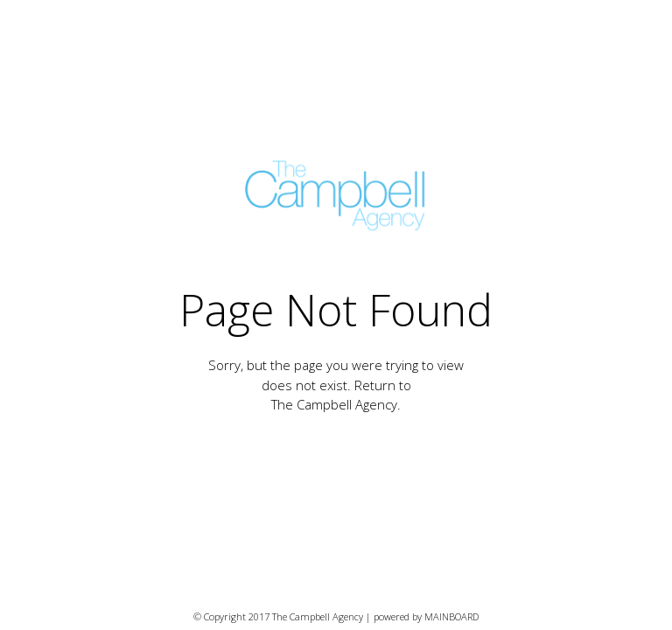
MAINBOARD (451, 616)
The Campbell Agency (334, 404)
